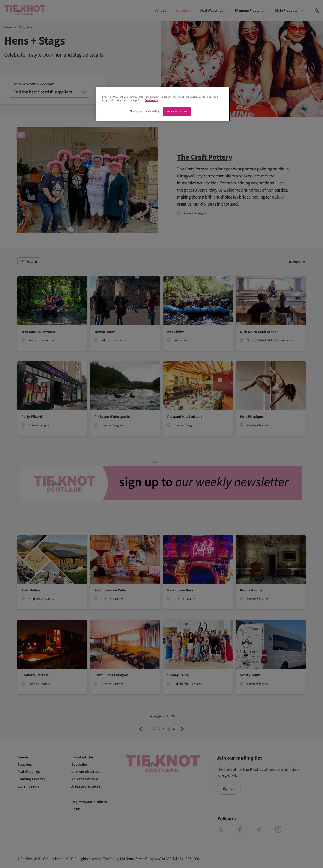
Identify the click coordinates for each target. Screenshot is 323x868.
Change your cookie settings (145, 111)
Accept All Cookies (177, 112)
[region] (163, 104)
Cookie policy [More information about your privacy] (151, 100)
